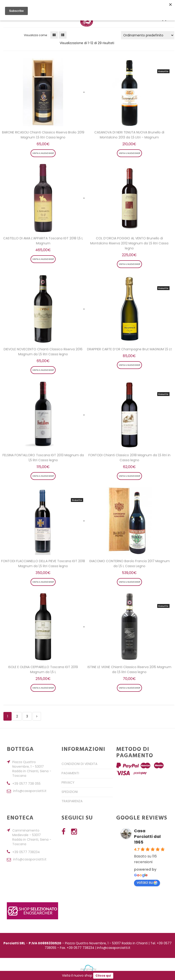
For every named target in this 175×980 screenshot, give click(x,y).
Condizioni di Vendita (79, 764)
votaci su (147, 882)
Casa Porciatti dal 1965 (147, 836)
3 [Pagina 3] (27, 716)
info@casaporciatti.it (30, 791)
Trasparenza (72, 801)
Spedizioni (70, 792)
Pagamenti (70, 773)
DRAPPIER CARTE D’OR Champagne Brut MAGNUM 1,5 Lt (129, 349)
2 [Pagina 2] (17, 716)
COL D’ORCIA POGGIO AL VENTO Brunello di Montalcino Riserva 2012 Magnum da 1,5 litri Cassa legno (129, 243)
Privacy (68, 782)
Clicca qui (103, 976)
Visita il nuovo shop (43, 153)
